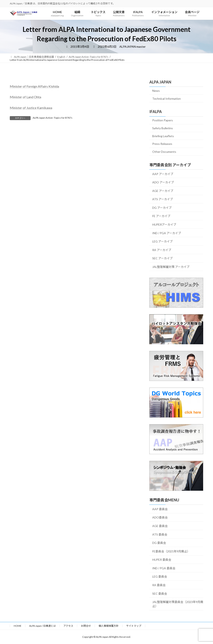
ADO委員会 (160, 517)
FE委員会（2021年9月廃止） (171, 551)
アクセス (68, 626)
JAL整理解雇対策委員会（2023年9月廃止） (178, 604)
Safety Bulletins (163, 128)
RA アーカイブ (162, 250)
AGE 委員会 (160, 526)
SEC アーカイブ (162, 258)
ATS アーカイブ (163, 199)
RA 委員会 (159, 585)
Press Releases (162, 144)
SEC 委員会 (160, 594)
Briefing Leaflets (163, 136)
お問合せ (86, 626)
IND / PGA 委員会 (164, 568)
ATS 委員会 (160, 534)
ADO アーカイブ (163, 182)
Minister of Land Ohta (25, 97)
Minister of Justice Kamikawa (31, 108)
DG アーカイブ (162, 208)
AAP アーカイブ (163, 174)
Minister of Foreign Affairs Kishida (34, 86)
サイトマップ (134, 626)
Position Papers (163, 120)
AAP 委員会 (160, 509)
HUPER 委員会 (162, 560)
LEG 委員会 (160, 576)
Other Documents (164, 152)
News (156, 91)
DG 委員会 (159, 543)
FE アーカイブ (161, 216)
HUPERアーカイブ (164, 224)
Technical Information (167, 99)
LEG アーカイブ (162, 241)
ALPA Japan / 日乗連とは (42, 626)
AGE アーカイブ (163, 191)
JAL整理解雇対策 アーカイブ (171, 267)
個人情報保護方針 (109, 626)
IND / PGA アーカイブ (167, 233)
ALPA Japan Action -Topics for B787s (53, 118)
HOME (18, 626)
